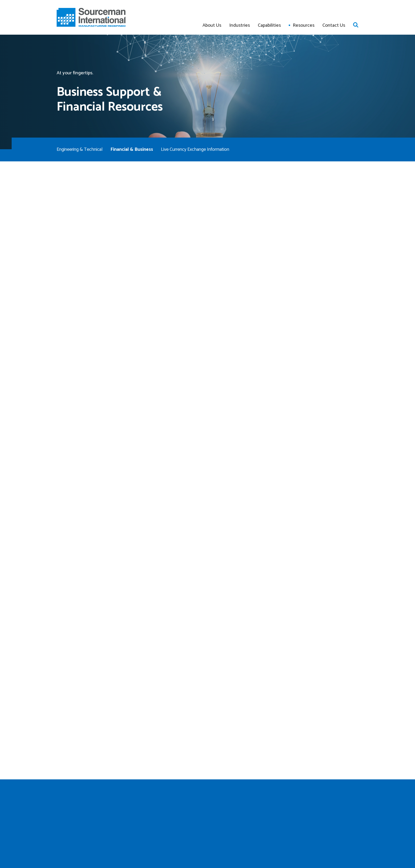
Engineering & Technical (80, 149)
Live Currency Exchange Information (195, 149)
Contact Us (334, 25)
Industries (240, 25)
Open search (356, 25)
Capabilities (269, 25)
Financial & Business (132, 149)
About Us (212, 25)
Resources (304, 25)
